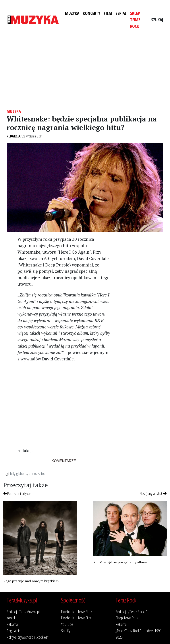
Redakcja (14, 136)
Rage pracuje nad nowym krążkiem (31, 581)
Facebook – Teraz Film (76, 618)
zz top (42, 473)
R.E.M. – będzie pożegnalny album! (121, 562)
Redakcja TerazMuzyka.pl (23, 611)
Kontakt (12, 618)
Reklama (12, 624)
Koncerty (92, 13)
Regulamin (14, 631)
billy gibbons (19, 473)
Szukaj (157, 20)
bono (32, 473)
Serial (121, 13)
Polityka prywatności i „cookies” (28, 637)
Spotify (66, 631)
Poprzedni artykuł (17, 493)
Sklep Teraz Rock (135, 20)
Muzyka (72, 13)
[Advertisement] (85, 71)
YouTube (67, 624)
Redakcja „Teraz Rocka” (131, 611)
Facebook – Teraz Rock (77, 611)
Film (108, 13)
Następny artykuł (153, 493)
